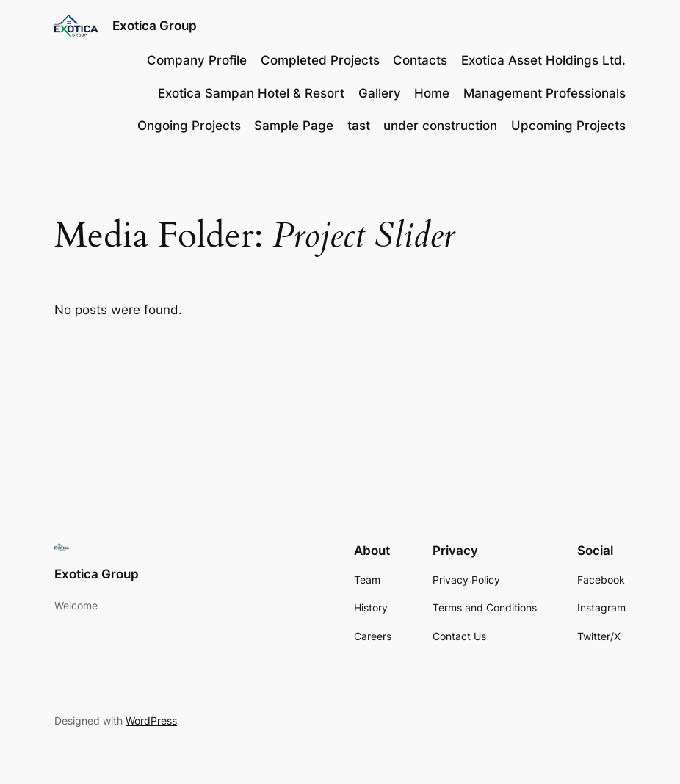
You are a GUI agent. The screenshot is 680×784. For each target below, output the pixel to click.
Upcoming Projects (568, 126)
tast (359, 126)
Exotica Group (155, 25)
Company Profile (197, 60)
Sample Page (294, 126)
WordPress (151, 721)
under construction (440, 126)
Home (432, 93)
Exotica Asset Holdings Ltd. (543, 60)
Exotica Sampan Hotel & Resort (251, 93)
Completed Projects (320, 60)
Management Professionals (545, 93)
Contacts (420, 60)
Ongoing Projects (189, 126)
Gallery (380, 93)
